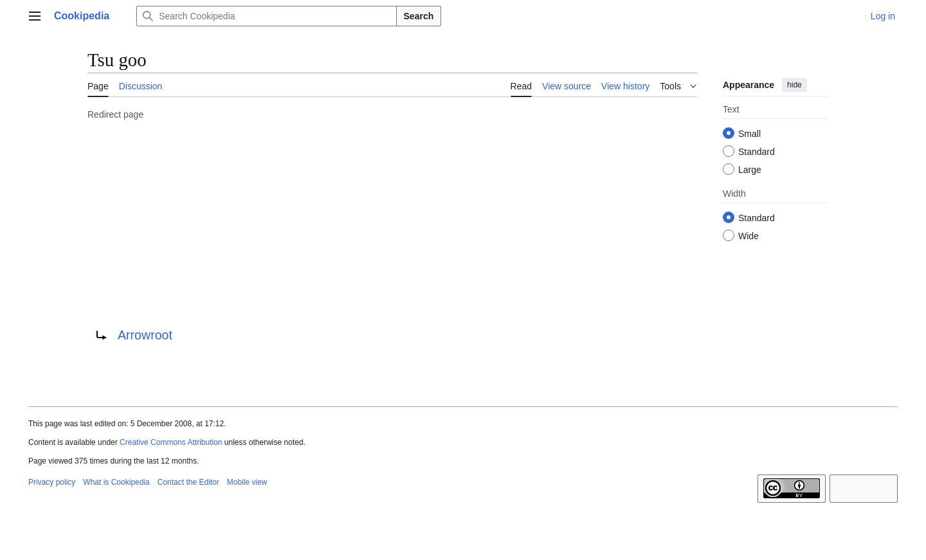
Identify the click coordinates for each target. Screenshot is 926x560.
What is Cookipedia (116, 482)
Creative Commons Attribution (171, 442)
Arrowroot (145, 335)
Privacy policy (52, 482)
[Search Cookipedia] (266, 16)
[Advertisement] (392, 222)
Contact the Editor (188, 482)
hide (794, 85)
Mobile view (247, 482)
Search (419, 16)
